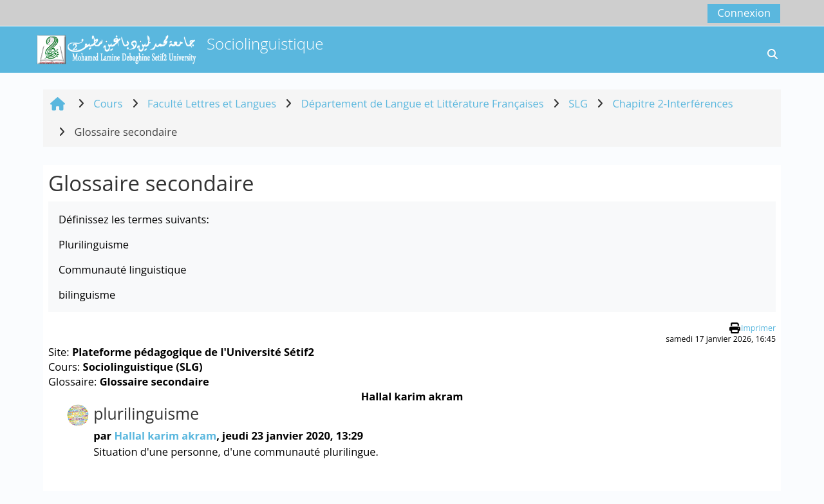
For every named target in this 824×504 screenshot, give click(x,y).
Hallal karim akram (165, 435)
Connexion (744, 13)
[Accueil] (116, 48)
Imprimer (758, 328)
